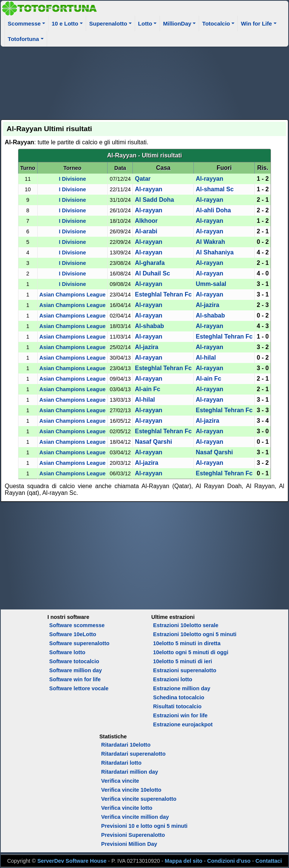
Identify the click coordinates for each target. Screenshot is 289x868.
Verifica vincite (120, 781)
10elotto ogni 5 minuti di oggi (191, 652)
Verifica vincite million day (135, 817)
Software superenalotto (79, 643)
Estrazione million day (182, 688)
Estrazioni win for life (180, 715)
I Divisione (72, 179)
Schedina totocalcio (179, 697)
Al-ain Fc (208, 379)
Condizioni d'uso (229, 861)
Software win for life (75, 679)
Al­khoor (146, 221)
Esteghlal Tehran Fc (163, 294)
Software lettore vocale (79, 688)
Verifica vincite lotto (127, 808)
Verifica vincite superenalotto (139, 799)
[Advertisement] (145, 82)
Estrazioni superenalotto (185, 670)
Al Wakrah (210, 242)
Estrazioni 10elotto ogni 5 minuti (195, 634)
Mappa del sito (184, 861)
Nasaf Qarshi (153, 442)
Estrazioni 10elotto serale (186, 625)
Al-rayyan (209, 179)
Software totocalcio (74, 661)
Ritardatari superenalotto (133, 754)
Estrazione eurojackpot (183, 724)
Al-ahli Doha (213, 210)
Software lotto (67, 652)
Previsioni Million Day (129, 844)
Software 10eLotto (73, 634)
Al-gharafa (150, 263)
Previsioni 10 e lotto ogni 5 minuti (144, 826)
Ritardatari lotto (121, 763)
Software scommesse (77, 625)
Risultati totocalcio (177, 706)
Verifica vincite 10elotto (131, 790)
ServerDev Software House (72, 861)
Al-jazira (207, 305)
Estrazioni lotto (173, 679)
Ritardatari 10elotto (126, 745)
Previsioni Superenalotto (133, 835)
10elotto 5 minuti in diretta (187, 643)
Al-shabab (210, 315)
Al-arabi (146, 231)
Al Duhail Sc (152, 273)
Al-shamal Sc (214, 189)
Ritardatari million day (130, 772)
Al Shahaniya (214, 252)
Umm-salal (211, 284)
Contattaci (269, 861)
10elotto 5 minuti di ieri (183, 661)
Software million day (76, 670)
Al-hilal (206, 358)
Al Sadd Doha (154, 200)
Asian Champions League (73, 295)
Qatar (143, 179)
